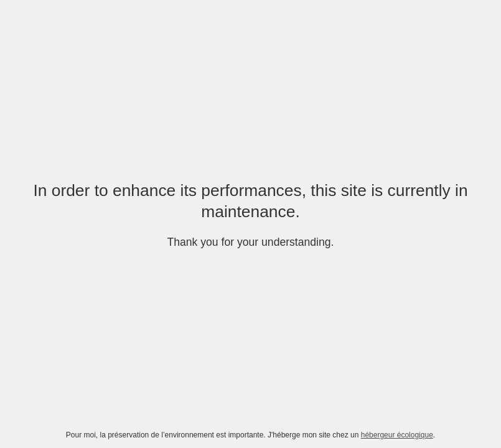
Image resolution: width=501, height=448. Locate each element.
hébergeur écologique (397, 435)
